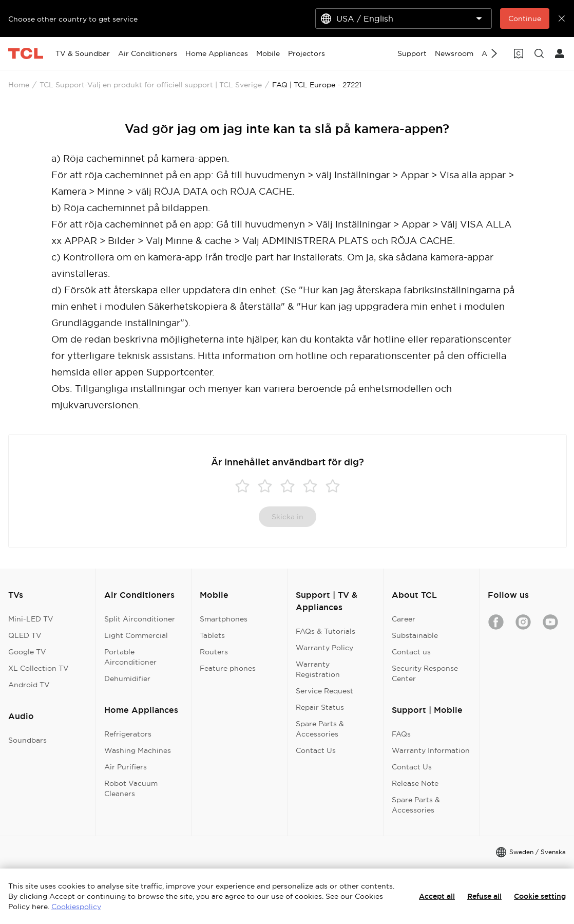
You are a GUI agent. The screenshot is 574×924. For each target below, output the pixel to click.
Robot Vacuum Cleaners (131, 788)
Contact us (411, 652)
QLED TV (25, 635)
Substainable (415, 635)
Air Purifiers (126, 767)
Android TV (29, 685)
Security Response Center (425, 673)
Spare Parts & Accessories (320, 729)
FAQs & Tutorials (326, 631)
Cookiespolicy (76, 907)
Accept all (437, 896)
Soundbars (27, 740)
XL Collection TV (39, 668)
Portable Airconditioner (130, 657)
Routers (214, 652)
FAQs (401, 734)
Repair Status (320, 707)
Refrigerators (128, 734)
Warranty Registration (318, 669)
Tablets (212, 635)
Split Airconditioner (140, 619)
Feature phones (228, 668)
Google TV (27, 652)
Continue (525, 18)
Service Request (324, 691)
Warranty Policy (324, 648)
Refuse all (484, 896)
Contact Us (316, 750)
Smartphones (224, 619)
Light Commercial (136, 635)
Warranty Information (431, 750)
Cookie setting (540, 896)
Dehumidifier (127, 678)
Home (19, 85)
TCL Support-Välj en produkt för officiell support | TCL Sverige (151, 85)
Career (404, 619)
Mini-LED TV (31, 619)
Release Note (415, 783)
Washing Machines (138, 750)
